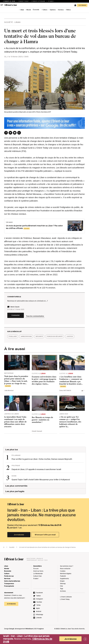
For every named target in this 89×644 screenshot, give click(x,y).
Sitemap (63, 590)
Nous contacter (65, 575)
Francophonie (9, 592)
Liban (22, 10)
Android (39, 618)
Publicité (63, 582)
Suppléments (64, 585)
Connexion (75, 5)
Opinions (53, 10)
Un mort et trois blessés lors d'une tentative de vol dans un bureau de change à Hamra (47, 554)
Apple (38, 615)
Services (61, 10)
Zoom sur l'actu (38, 577)
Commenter (20, 317)
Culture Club (37, 582)
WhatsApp (40, 621)
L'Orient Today (23, 1)
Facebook (39, 599)
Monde (29, 10)
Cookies (63, 577)
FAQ (61, 592)
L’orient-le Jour (9, 1)
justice (13, 344)
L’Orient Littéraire (66, 603)
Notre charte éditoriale (12, 587)
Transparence (9, 590)
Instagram (39, 605)
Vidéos (68, 10)
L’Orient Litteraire (38, 1)
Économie (36, 10)
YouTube (39, 608)
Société (9, 22)
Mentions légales (66, 580)
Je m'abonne (70, 639)
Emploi (62, 587)
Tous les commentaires (45, 317)
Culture (45, 10)
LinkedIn (39, 624)
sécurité (45, 339)
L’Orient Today (65, 606)
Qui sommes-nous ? (67, 572)
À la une (36, 575)
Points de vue (9, 582)
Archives (63, 597)
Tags (62, 595)
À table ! (51, 1)
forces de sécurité (63, 339)
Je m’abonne (82, 5)
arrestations (30, 339)
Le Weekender (38, 580)
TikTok (38, 611)
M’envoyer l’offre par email (45, 541)
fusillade (14, 339)
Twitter (39, 602)
